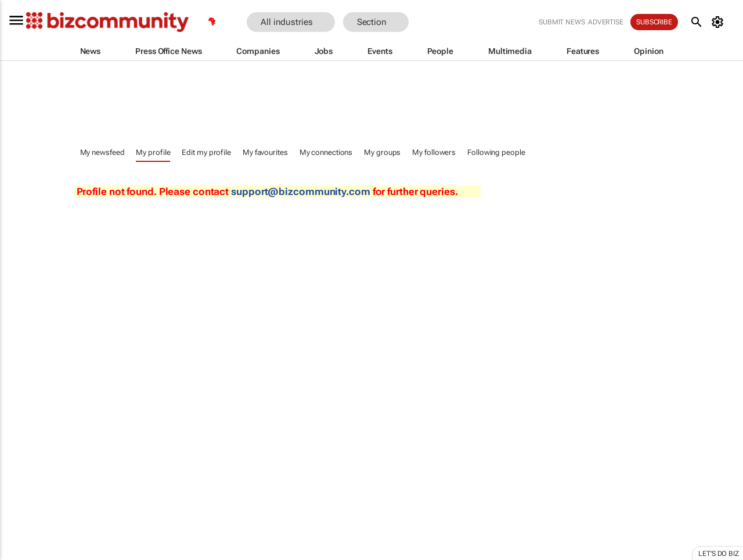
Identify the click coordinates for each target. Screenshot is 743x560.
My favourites (265, 152)
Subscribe (654, 22)
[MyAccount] (719, 22)
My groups (382, 152)
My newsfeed (102, 152)
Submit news (562, 22)
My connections (326, 152)
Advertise (606, 22)
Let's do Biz (719, 554)
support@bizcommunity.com (301, 192)
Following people (496, 152)
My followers (434, 152)
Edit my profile (206, 152)
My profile (153, 152)
